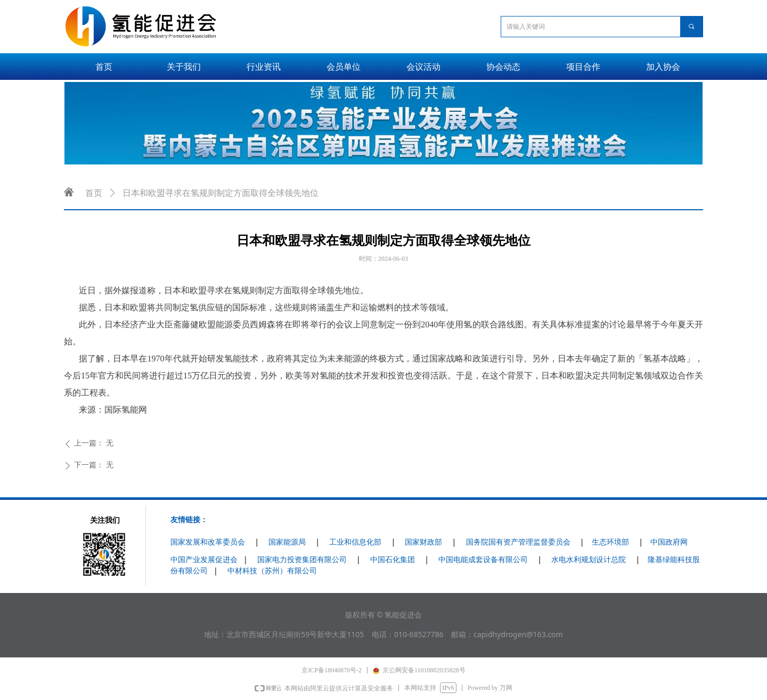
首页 (94, 193)
